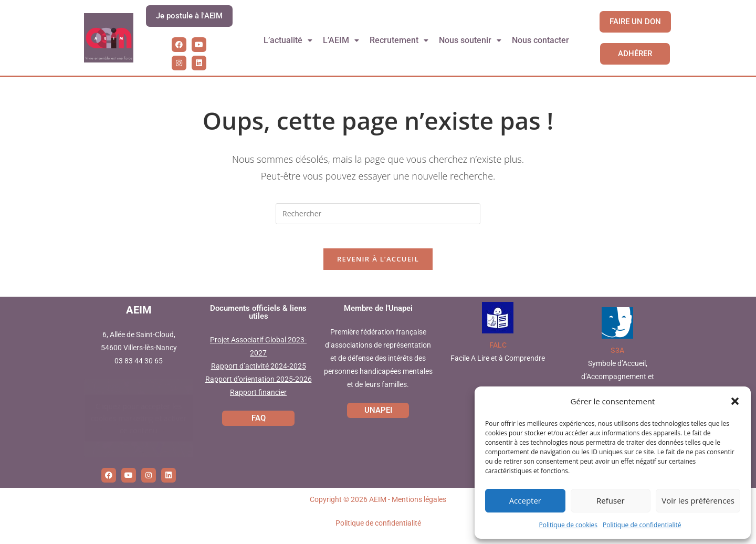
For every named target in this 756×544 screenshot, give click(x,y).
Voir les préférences (698, 500)
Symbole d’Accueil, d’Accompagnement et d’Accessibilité (618, 384)
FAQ (259, 425)
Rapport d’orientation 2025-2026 (259, 387)
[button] (735, 401)
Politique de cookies (569, 525)
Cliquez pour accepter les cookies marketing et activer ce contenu (139, 426)
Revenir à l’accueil (378, 267)
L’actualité (288, 40)
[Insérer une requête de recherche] (378, 214)
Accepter (525, 500)
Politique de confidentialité (642, 525)
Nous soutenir (471, 40)
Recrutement (400, 40)
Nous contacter (541, 40)
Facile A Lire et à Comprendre (498, 366)
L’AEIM (341, 40)
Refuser (611, 500)
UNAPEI (378, 417)
